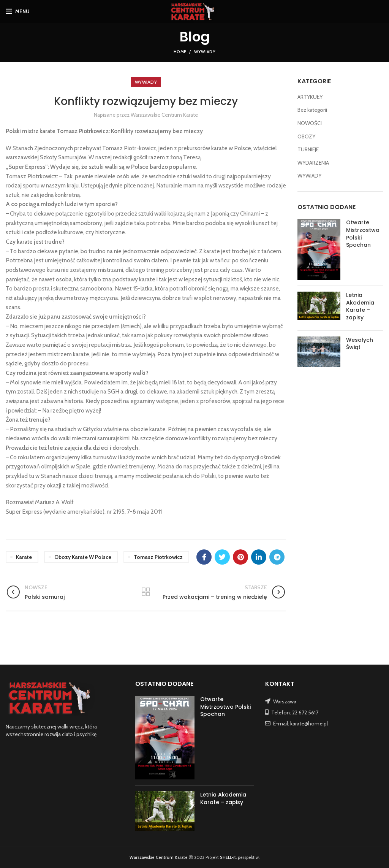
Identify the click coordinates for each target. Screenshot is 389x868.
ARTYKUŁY (310, 97)
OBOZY (306, 136)
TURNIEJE (308, 149)
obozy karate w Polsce (83, 557)
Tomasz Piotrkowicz (158, 557)
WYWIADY (205, 52)
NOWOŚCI (310, 123)
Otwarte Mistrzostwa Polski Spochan (363, 234)
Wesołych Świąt (360, 344)
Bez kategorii (312, 110)
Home (180, 52)
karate (24, 557)
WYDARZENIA (313, 163)
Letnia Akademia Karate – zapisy (360, 306)
